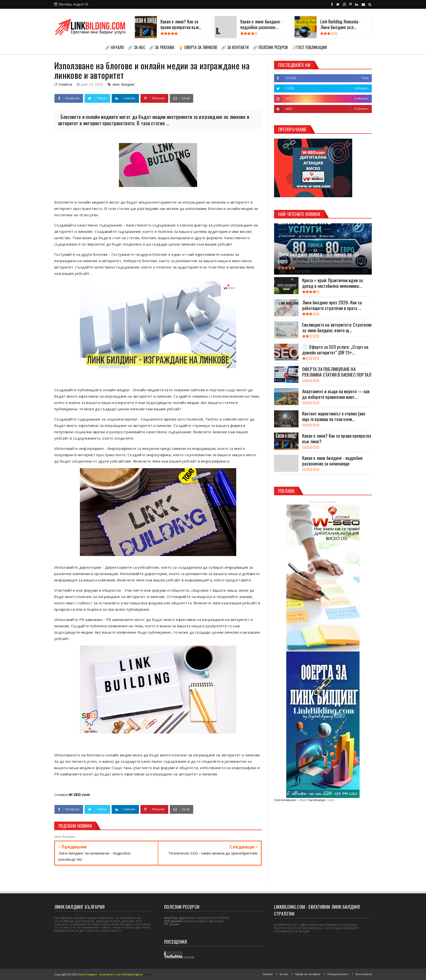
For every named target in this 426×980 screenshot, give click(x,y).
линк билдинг (124, 84)
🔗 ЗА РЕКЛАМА (162, 47)
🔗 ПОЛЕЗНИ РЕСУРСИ (270, 47)
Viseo (148, 974)
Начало (268, 974)
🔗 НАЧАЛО (115, 47)
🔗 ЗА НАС (136, 47)
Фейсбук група (176, 918)
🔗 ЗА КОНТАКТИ (235, 47)
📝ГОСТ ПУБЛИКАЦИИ (309, 47)
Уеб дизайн (173, 921)
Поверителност (338, 974)
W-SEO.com (79, 794)
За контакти (364, 974)
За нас (284, 974)
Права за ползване (308, 974)
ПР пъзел (172, 924)
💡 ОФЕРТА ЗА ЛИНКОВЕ (198, 47)
